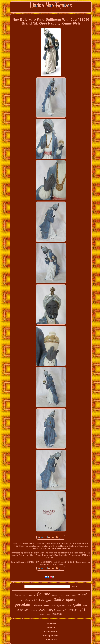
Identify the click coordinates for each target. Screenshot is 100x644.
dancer (68, 595)
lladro (59, 599)
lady (42, 600)
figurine (44, 594)
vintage (73, 610)
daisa (53, 606)
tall (65, 610)
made (59, 611)
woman (42, 614)
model (47, 605)
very (61, 595)
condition (22, 610)
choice (74, 596)
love (69, 606)
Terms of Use (51, 640)
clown (79, 601)
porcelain (22, 604)
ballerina (57, 614)
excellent (26, 600)
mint (34, 600)
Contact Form (51, 632)
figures (49, 601)
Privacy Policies (51, 636)
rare (42, 610)
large (51, 610)
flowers (18, 595)
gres (25, 595)
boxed (34, 610)
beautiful (32, 595)
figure (71, 599)
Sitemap (51, 627)
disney (48, 615)
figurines (61, 605)
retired (82, 594)
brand (55, 595)
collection (37, 605)
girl (82, 609)
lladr (85, 606)
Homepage (51, 623)
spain (77, 605)
